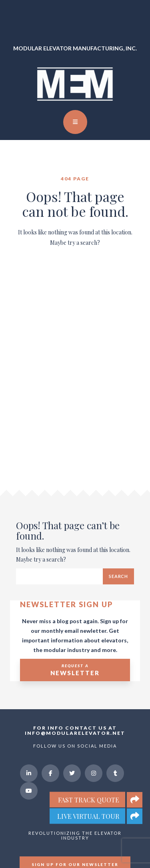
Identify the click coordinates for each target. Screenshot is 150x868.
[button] (135, 816)
